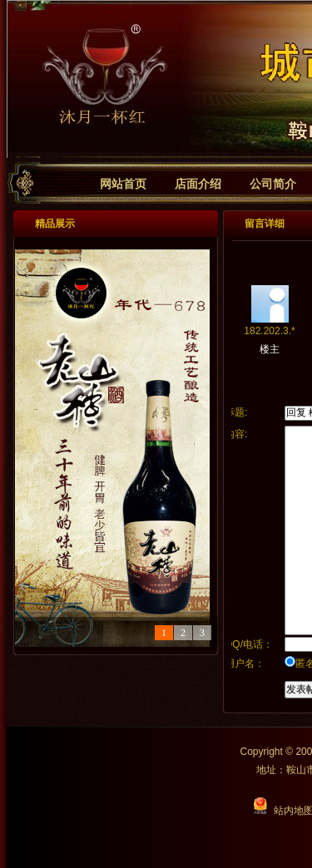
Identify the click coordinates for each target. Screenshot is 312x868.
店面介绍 (198, 184)
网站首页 (123, 184)
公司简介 (273, 184)
